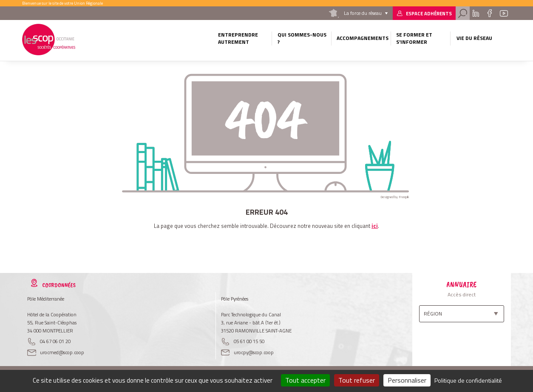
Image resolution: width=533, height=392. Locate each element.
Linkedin (476, 13)
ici (375, 226)
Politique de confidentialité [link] (468, 380)
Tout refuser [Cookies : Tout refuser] (357, 380)
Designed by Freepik (395, 197)
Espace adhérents (429, 13)
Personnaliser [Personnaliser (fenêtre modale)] (407, 380)
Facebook (489, 13)
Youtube (504, 13)
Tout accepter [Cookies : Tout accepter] (305, 380)
